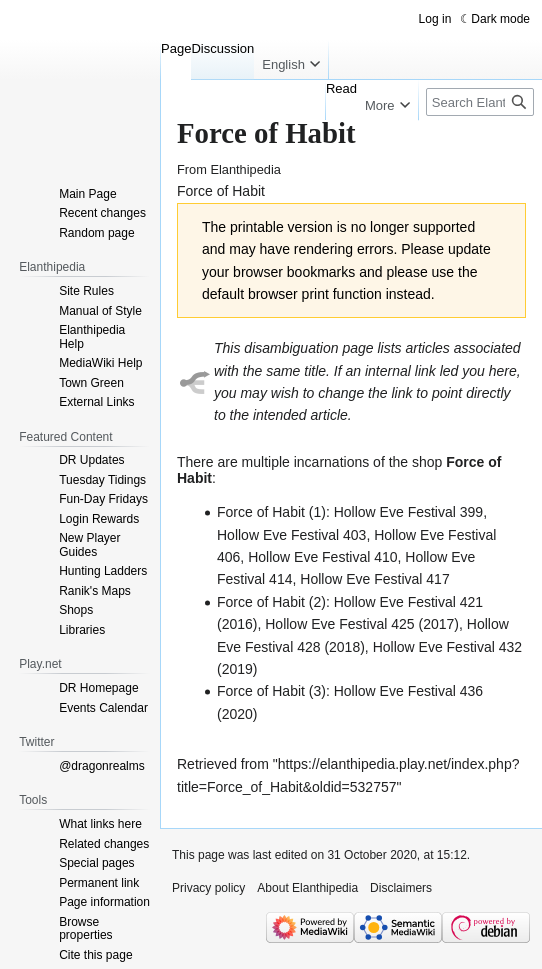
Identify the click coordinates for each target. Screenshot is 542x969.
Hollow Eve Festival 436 (408, 691)
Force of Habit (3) (271, 691)
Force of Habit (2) (271, 602)
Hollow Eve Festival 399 (408, 512)
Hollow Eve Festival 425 (339, 624)
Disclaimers (401, 888)
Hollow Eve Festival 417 (374, 579)
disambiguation (291, 348)
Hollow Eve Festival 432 (447, 647)
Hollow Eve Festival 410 (322, 557)
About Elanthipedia (307, 888)
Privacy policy (208, 888)
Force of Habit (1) (271, 512)
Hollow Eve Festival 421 (408, 602)
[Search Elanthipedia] (480, 102)
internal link (400, 371)
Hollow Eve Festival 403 (291, 535)
